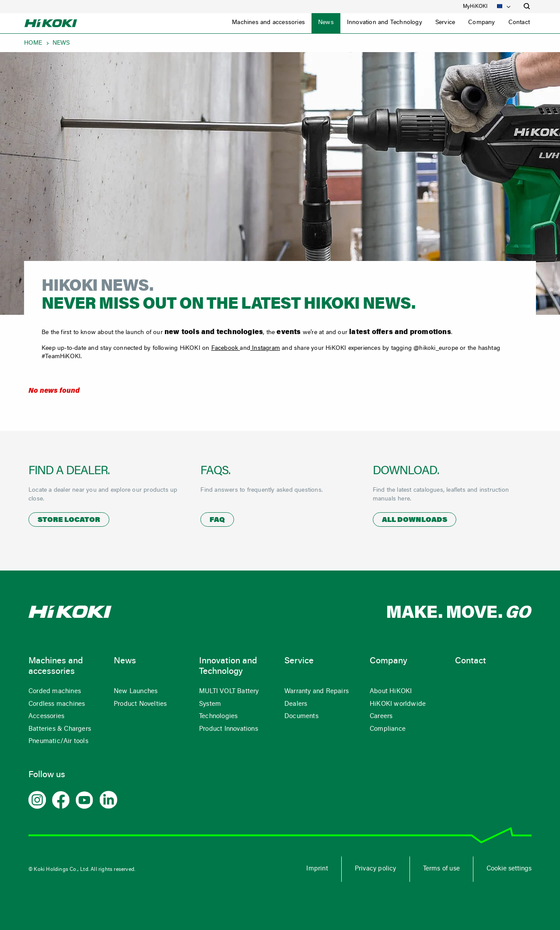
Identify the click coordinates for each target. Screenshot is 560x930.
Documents (301, 717)
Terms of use (441, 869)
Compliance (388, 729)
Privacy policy (376, 869)
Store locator (69, 520)
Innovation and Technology (385, 23)
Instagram (265, 349)
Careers (381, 717)
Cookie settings (509, 869)
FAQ (217, 520)
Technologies (218, 717)
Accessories (46, 717)
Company (481, 23)
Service (445, 23)
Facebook (226, 349)
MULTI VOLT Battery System (229, 698)
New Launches (136, 692)
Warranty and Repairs (317, 692)
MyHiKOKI (475, 7)
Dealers (296, 704)
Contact (519, 23)
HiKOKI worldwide (398, 704)
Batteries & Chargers (60, 729)
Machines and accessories (268, 23)
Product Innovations (229, 729)
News (326, 23)
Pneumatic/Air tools (58, 742)
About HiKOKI (391, 692)
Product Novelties (140, 704)
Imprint (317, 869)
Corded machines (55, 692)
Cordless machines (57, 704)
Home (33, 43)
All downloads (415, 520)
